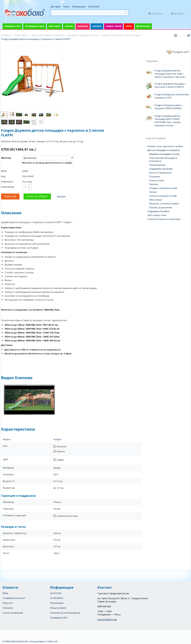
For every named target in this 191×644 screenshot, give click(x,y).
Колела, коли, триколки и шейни (165, 146)
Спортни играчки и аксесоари (164, 219)
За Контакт (94, 7)
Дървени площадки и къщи (164, 154)
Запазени (8, 608)
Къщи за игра (157, 180)
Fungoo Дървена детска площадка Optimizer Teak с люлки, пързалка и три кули (170, 74)
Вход (5, 593)
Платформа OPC (59, 618)
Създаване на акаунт (14, 598)
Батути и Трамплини (160, 173)
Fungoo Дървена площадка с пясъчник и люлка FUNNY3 (170, 85)
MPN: (4, 171)
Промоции (144, 26)
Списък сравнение (13, 613)
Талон (66, 7)
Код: (3, 176)
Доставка (56, 7)
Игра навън (55, 26)
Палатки (154, 184)
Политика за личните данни (65, 613)
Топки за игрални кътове (163, 196)
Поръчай (10, 196)
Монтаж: (6, 158)
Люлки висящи (157, 165)
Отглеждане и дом (35, 26)
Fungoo (57, 439)
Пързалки (155, 176)
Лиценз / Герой (113, 26)
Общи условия (58, 608)
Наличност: (7, 182)
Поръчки (8, 603)
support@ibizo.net (107, 619)
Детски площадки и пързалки (164, 150)
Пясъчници (155, 200)
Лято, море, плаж (157, 215)
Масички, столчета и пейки (164, 204)
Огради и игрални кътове (163, 188)
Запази (61, 196)
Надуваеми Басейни (158, 211)
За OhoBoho (57, 598)
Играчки (69, 26)
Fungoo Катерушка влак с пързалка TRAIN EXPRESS (168, 107)
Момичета (83, 26)
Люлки (153, 192)
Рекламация (79, 7)
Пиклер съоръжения (161, 207)
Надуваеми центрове (161, 169)
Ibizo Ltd (53, 641)
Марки (129, 26)
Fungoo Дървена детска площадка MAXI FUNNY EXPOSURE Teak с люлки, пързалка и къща (168, 121)
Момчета (97, 26)
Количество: (8, 187)
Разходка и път (12, 26)
